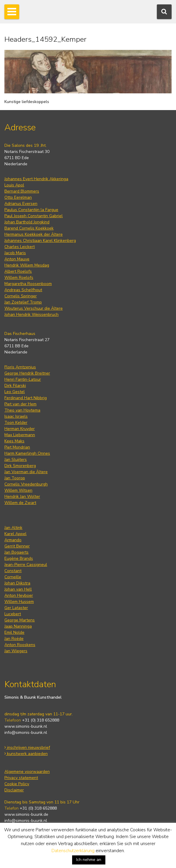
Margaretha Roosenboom (28, 284)
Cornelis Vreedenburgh (26, 484)
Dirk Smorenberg (20, 466)
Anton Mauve (17, 259)
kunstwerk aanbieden (26, 754)
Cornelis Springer (21, 296)
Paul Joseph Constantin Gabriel (34, 216)
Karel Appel (15, 534)
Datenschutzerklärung (73, 851)
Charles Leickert (20, 247)
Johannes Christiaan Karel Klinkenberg (40, 241)
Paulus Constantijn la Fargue (31, 210)
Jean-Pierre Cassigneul (26, 565)
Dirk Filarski (15, 386)
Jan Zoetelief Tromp (23, 302)
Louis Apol (14, 185)
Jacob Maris (15, 253)
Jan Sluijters (16, 460)
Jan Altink (13, 528)
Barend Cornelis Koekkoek (29, 228)
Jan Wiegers (16, 651)
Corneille (13, 577)
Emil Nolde (14, 632)
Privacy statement (21, 778)
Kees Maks (14, 441)
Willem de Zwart (20, 503)
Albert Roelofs (18, 271)
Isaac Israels (16, 416)
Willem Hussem (19, 602)
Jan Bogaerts (16, 552)
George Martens (20, 620)
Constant (13, 571)
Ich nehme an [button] (89, 860)
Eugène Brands (19, 558)
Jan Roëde (14, 639)
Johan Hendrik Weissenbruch (31, 315)
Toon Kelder (16, 423)
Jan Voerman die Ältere (26, 472)
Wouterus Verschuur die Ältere (34, 308)
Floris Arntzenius (20, 367)
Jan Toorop (15, 478)
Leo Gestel (15, 392)
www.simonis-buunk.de (26, 814)
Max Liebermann (20, 435)
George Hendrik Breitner (27, 373)
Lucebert (13, 614)
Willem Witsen (18, 490)
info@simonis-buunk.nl (26, 733)
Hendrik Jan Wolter (22, 497)
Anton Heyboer (19, 595)
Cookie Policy (17, 784)
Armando (13, 540)
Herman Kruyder (20, 429)
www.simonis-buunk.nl (26, 726)
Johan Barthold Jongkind (27, 222)
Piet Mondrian (17, 447)
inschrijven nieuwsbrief (27, 748)
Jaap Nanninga (18, 626)
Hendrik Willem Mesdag (27, 265)
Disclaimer (14, 790)
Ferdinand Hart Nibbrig (26, 398)
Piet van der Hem (20, 404)
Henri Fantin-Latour (23, 379)
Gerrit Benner (17, 546)
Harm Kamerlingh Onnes (27, 453)
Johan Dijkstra (17, 583)
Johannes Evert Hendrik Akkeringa (36, 179)
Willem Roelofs (19, 278)
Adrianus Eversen (21, 204)
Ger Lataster (16, 608)
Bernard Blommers (22, 191)
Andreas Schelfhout (23, 290)
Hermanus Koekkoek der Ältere (34, 234)
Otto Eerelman (18, 197)
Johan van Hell (18, 589)
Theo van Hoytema (22, 410)
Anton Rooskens (20, 645)
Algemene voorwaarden (27, 772)
